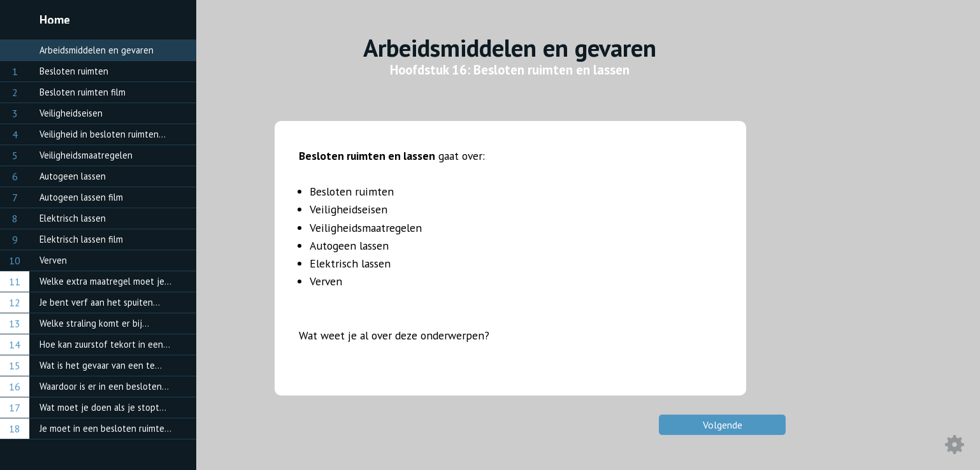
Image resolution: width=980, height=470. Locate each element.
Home (55, 20)
